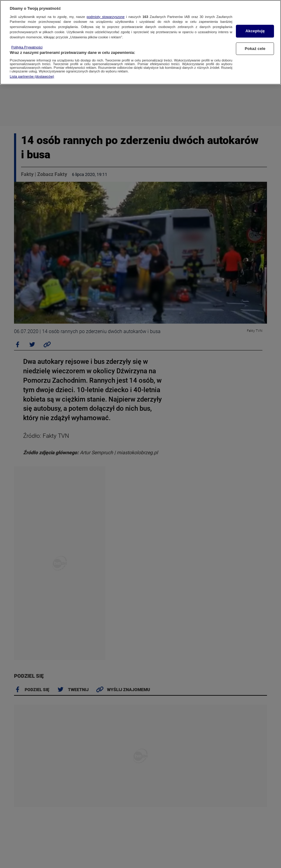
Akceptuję (255, 31)
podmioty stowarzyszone (106, 17)
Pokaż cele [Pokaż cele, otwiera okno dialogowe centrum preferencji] (255, 49)
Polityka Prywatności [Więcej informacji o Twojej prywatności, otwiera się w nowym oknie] (27, 47)
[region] (140, 42)
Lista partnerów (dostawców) (32, 76)
